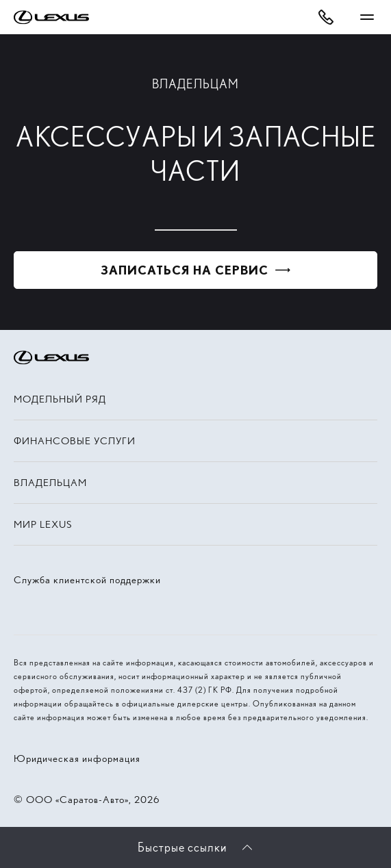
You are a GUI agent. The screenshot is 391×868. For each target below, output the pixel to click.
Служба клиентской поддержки (87, 580)
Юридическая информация (77, 758)
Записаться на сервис (185, 270)
